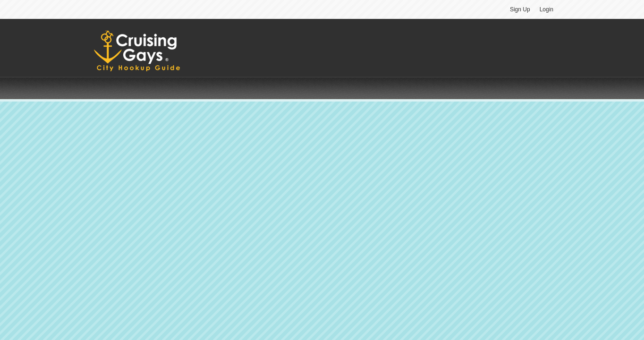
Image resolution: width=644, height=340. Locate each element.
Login (547, 9)
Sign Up (520, 9)
